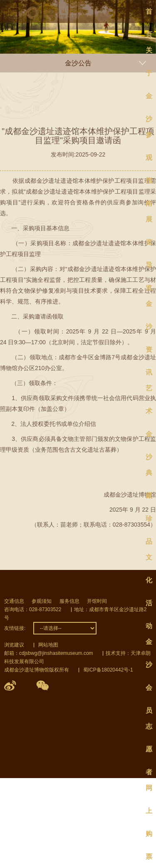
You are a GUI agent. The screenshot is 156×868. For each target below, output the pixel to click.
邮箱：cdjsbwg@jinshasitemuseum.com (49, 653)
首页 (149, 15)
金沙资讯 (149, 308)
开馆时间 (97, 601)
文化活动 (149, 561)
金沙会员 (149, 646)
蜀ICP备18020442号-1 (108, 670)
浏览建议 (14, 645)
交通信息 (14, 601)
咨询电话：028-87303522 (33, 609)
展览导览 (149, 223)
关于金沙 (149, 54)
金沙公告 (78, 63)
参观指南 (149, 139)
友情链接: (15, 628)
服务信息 (69, 601)
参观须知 (42, 601)
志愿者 (149, 730)
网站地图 (48, 645)
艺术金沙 (149, 392)
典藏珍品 (149, 477)
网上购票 (149, 792)
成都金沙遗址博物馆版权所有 (37, 670)
